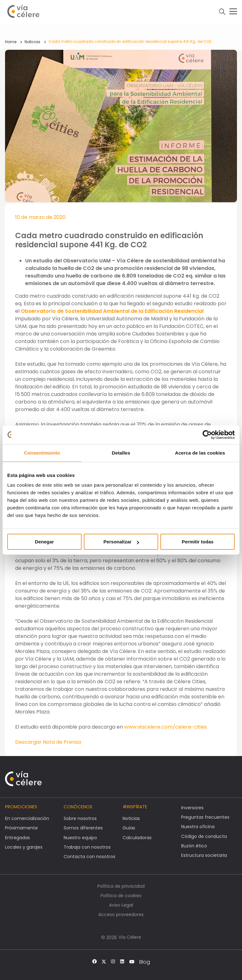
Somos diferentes (83, 828)
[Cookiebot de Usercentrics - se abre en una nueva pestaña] (207, 435)
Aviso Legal (121, 905)
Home (11, 42)
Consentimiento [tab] (42, 453)
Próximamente (21, 828)
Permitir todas (198, 542)
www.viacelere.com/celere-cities (166, 727)
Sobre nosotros (80, 818)
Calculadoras (137, 838)
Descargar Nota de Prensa (48, 742)
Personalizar (121, 542)
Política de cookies (121, 896)
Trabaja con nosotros (87, 847)
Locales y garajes (24, 847)
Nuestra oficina (198, 827)
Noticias (32, 42)
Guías (129, 828)
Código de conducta (204, 836)
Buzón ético (194, 846)
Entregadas (17, 838)
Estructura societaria (204, 855)
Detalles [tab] (121, 453)
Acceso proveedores (121, 914)
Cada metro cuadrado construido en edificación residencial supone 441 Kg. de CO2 (130, 41)
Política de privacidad (121, 886)
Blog (145, 962)
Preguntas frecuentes (205, 817)
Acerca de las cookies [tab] (200, 453)
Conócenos (78, 807)
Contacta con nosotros (89, 857)
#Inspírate (135, 807)
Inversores (192, 808)
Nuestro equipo (80, 838)
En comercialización (27, 818)
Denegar (44, 542)
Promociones (21, 807)
